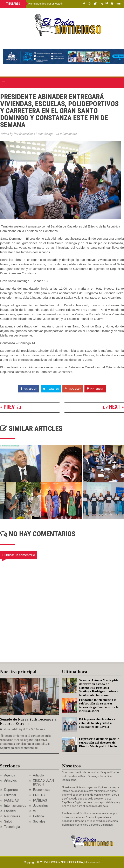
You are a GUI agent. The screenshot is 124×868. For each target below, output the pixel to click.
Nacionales (12, 816)
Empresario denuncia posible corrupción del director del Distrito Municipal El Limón (99, 743)
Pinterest (95, 389)
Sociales (39, 821)
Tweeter (51, 389)
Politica (38, 816)
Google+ (73, 389)
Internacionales (15, 806)
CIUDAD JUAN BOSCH (43, 782)
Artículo (38, 775)
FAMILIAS (11, 800)
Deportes (11, 790)
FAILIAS (39, 795)
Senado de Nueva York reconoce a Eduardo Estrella (28, 721)
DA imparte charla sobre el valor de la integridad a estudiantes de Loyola (98, 723)
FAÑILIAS (40, 800)
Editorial (10, 795)
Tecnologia (12, 827)
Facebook (29, 389)
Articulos (11, 780)
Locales (10, 811)
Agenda (10, 775)
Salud (8, 821)
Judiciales (40, 806)
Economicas (42, 790)
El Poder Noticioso (62, 862)
